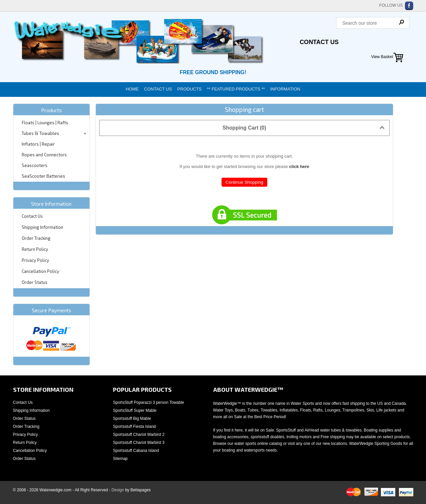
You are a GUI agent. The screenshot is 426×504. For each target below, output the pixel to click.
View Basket (382, 57)
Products (190, 89)
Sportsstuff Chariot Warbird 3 (139, 443)
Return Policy (35, 249)
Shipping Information (42, 227)
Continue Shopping (244, 182)
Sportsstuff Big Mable (132, 418)
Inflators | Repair (38, 144)
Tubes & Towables (40, 133)
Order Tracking (36, 238)
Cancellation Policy (40, 271)
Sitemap (120, 459)
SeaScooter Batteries (43, 176)
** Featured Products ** (236, 89)
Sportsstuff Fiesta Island (134, 427)
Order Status (35, 282)
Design (118, 490)
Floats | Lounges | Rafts (45, 123)
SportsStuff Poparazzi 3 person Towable (149, 402)
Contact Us (319, 42)
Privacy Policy (35, 260)
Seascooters (35, 165)
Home (132, 89)
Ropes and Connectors (44, 155)
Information (285, 89)
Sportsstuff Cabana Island (136, 451)
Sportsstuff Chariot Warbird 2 (139, 435)
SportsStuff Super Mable (135, 410)
